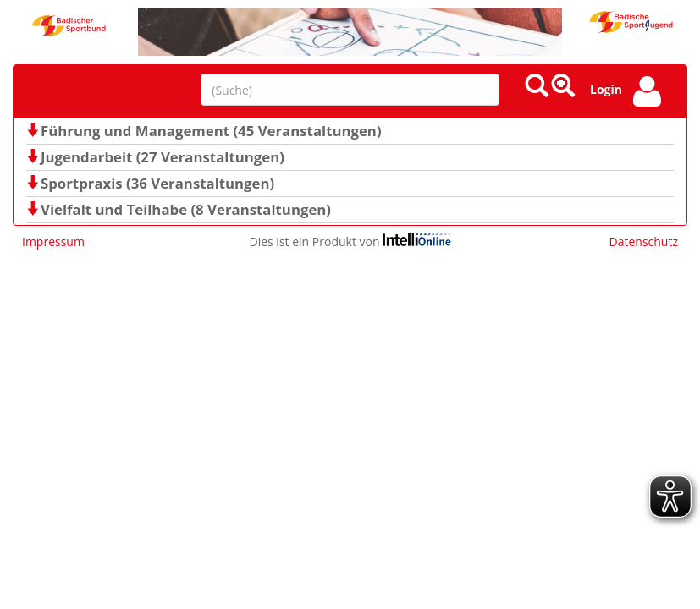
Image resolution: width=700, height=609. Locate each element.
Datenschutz (644, 241)
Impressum (53, 241)
